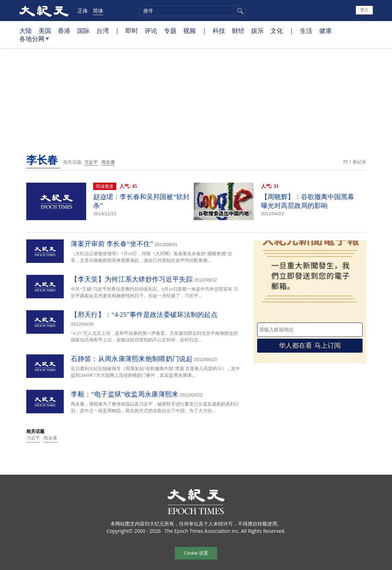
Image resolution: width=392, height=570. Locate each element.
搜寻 (239, 11)
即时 (132, 30)
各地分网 (34, 41)
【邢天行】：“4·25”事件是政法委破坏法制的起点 (144, 315)
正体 (83, 11)
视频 (190, 30)
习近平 (91, 162)
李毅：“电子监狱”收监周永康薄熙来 (125, 394)
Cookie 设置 (196, 553)
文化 (277, 30)
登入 (364, 10)
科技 (219, 30)
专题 (170, 30)
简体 (98, 11)
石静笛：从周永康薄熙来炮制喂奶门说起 (132, 359)
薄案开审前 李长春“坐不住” (112, 244)
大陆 (26, 30)
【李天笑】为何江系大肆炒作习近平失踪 (132, 279)
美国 (45, 30)
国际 (83, 30)
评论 (151, 30)
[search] (192, 11)
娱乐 (257, 30)
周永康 (108, 162)
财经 (238, 30)
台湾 (103, 30)
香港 (64, 30)
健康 (325, 30)
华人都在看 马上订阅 (310, 345)
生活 (306, 30)
